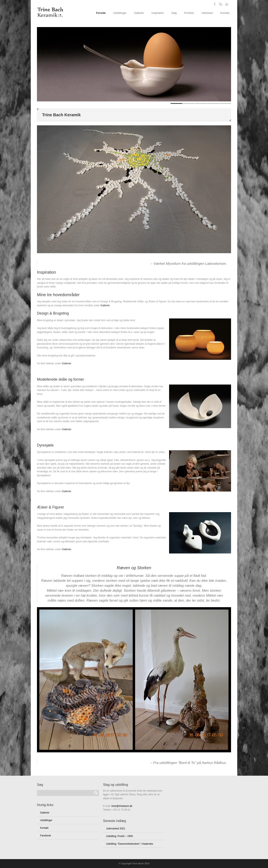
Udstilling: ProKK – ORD (120, 836)
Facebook (46, 836)
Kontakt (225, 13)
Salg (174, 13)
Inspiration (158, 13)
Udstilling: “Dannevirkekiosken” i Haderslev (130, 844)
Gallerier (139, 13)
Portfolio (189, 13)
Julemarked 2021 (116, 829)
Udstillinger (120, 13)
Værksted (207, 13)
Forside (101, 13)
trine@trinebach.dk (122, 806)
